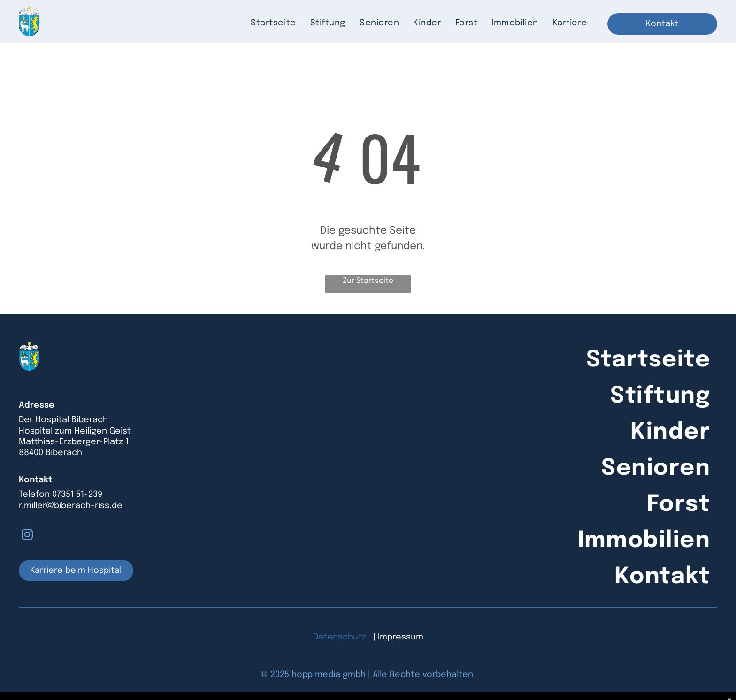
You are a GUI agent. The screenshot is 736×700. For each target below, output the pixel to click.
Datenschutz (340, 637)
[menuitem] (273, 23)
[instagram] (27, 536)
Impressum (401, 637)
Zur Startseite (368, 281)
